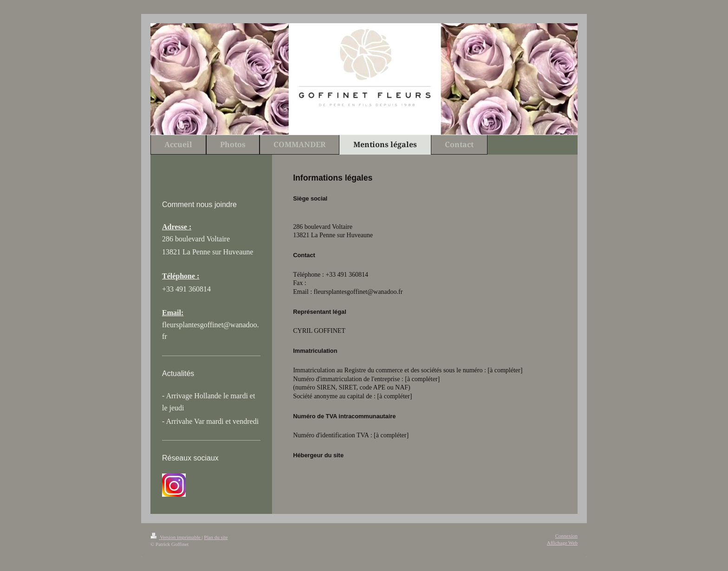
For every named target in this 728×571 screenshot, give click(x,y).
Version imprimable (176, 537)
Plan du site (216, 537)
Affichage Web (562, 543)
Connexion (566, 536)
